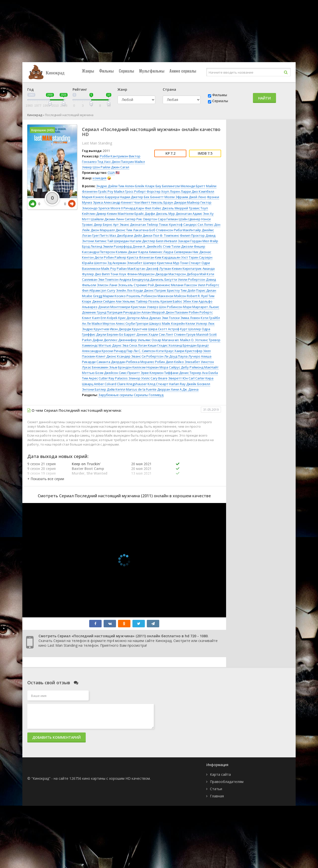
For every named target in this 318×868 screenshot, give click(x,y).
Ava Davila (210, 373)
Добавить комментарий (57, 737)
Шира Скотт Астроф (164, 329)
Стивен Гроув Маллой (191, 334)
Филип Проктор (192, 235)
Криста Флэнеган (141, 257)
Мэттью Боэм (93, 373)
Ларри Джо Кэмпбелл (197, 191)
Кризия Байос (171, 301)
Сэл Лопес (205, 225)
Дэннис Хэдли (147, 334)
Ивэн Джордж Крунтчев (129, 329)
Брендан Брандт (196, 345)
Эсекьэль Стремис (133, 285)
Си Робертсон (153, 356)
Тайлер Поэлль (148, 301)
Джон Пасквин (177, 312)
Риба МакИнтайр (187, 230)
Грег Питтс (100, 235)
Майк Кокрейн (173, 323)
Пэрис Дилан (206, 290)
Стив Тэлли (172, 246)
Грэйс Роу (106, 191)
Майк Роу (109, 269)
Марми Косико (114, 296)
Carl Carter (197, 378)
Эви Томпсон (108, 279)
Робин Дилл (164, 362)
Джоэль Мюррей (175, 208)
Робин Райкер (115, 257)
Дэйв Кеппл (116, 389)
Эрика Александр (107, 202)
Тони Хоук (119, 274)
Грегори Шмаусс (148, 323)
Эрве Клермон (152, 373)
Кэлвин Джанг (127, 252)
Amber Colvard (105, 384)
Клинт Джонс (106, 356)
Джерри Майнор (187, 202)
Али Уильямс (126, 301)
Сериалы (126, 71)
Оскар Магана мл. (165, 340)
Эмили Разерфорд (117, 246)
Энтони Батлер (94, 389)
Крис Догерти (129, 318)
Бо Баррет (127, 334)
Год (31, 89)
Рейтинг (80, 89)
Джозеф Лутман (159, 269)
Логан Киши (147, 345)
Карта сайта (220, 774)
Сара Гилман (168, 219)
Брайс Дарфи (145, 214)
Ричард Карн (134, 208)
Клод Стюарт (158, 384)
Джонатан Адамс (189, 214)
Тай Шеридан (118, 241)
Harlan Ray (177, 384)
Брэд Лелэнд (92, 246)
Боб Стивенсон (161, 230)
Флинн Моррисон (141, 274)
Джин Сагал (120, 167)
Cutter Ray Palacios (113, 378)
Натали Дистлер (142, 241)
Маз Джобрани (121, 235)
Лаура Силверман (178, 252)
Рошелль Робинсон (142, 296)
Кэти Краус (165, 351)
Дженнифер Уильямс (135, 340)
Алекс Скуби (125, 323)
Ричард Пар (123, 351)
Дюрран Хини (168, 389)
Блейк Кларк (145, 186)
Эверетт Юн (178, 378)
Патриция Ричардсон (124, 312)
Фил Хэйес (153, 208)
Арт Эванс (121, 225)
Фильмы (106, 71)
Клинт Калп (91, 318)
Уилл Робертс (208, 285)
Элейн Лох (124, 290)
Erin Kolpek (109, 318)
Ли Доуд (171, 356)
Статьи (216, 789)
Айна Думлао (151, 318)
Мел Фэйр (210, 241)
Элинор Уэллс (139, 378)
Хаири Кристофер (188, 351)
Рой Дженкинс (159, 285)
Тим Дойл (188, 290)
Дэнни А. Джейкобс (147, 246)
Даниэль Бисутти (164, 279)
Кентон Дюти (93, 257)
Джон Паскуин (123, 162)
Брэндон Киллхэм (132, 367)
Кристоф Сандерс (183, 225)
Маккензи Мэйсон (172, 296)
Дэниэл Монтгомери (114, 307)
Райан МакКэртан (131, 269)
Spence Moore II (111, 208)
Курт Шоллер (191, 329)
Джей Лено (198, 197)
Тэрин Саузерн (201, 257)
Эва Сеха (130, 345)
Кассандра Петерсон (99, 252)
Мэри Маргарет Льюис (201, 307)
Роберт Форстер (147, 191)
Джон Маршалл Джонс (108, 230)
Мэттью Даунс (110, 345)
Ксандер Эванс (129, 356)
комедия (99, 178)
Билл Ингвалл (167, 241)
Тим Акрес (90, 378)
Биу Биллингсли (168, 186)
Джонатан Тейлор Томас (149, 225)
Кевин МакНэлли (120, 214)
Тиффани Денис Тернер (183, 373)
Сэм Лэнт (166, 334)
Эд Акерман (117, 263)
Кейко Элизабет (187, 362)
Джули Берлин (107, 334)
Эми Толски (171, 318)
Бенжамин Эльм (105, 367)
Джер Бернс (103, 225)
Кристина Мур (168, 263)
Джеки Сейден (104, 301)
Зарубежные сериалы (116, 395)
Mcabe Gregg (92, 296)
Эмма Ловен (190, 318)
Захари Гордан (190, 241)
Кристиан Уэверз (145, 307)
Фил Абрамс (91, 290)
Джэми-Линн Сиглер (120, 219)
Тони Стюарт (190, 263)
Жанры (88, 71)
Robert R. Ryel (197, 296)
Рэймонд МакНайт (204, 367)
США (111, 173)
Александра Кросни (98, 351)
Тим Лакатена (137, 230)
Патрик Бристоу (167, 290)
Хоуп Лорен (171, 191)
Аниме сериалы (183, 71)
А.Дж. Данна (189, 389)
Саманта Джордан (111, 362)
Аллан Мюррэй (153, 312)
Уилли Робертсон (192, 279)
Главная (217, 796)
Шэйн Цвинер (190, 219)
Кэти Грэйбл (210, 318)
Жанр (122, 89)
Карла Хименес (150, 252)
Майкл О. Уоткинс (194, 340)
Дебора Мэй (196, 274)
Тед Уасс (104, 162)
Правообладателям (227, 782)
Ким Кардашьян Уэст (172, 257)
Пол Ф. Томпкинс (166, 235)
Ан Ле (86, 323)
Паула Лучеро (189, 356)
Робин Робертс (201, 312)
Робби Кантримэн (114, 156)
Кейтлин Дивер (94, 214)
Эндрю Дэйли (107, 186)
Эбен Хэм (190, 301)
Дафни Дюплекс (105, 340)
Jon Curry (108, 290)
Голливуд (156, 395)
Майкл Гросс (124, 191)
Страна (169, 89)
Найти (264, 98)
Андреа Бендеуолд (134, 279)
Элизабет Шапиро (142, 263)
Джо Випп (102, 274)
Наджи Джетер (131, 197)
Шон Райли (101, 167)
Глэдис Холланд (170, 345)
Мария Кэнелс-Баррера (100, 197)
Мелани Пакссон (184, 285)
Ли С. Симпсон (144, 351)
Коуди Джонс (144, 290)
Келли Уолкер (196, 323)
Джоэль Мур (165, 214)
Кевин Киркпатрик (187, 269)
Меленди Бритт (193, 186)
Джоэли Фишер (193, 246)
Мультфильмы (152, 71)
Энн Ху (208, 214)
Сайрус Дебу (179, 367)
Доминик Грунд (94, 312)
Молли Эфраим (176, 197)
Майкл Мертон (103, 323)
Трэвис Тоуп (198, 208)
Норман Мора (157, 367)
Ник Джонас (202, 252)
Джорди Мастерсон (171, 274)
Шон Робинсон (171, 307)
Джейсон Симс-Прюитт (122, 373)
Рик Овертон (147, 219)
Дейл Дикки (143, 235)
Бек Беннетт (154, 197)
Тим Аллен (126, 186)
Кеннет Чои (131, 202)
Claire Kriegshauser (132, 384)
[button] (46, 479)
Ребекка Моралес (140, 362)
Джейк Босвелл (198, 384)
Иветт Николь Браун (157, 202)
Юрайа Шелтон (94, 263)
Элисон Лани (107, 285)
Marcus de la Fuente (141, 389)
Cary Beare (159, 378)
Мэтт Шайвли (93, 219)
